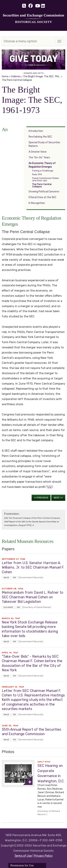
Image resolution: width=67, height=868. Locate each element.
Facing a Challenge (43, 171)
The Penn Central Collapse (42, 185)
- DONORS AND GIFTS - (34, 73)
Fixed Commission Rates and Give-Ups (46, 179)
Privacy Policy (43, 856)
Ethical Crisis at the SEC (42, 197)
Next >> (58, 498)
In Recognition (37, 203)
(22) (50, 487)
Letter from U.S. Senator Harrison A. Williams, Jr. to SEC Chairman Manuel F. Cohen (33, 567)
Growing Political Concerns (44, 192)
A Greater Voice (38, 152)
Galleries (16, 76)
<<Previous (41, 498)
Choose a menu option (20, 41)
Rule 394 (37, 174)
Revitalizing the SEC (40, 137)
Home (5, 76)
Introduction (36, 131)
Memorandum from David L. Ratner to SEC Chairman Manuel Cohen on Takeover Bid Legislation (33, 597)
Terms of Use (23, 856)
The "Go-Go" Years (39, 158)
